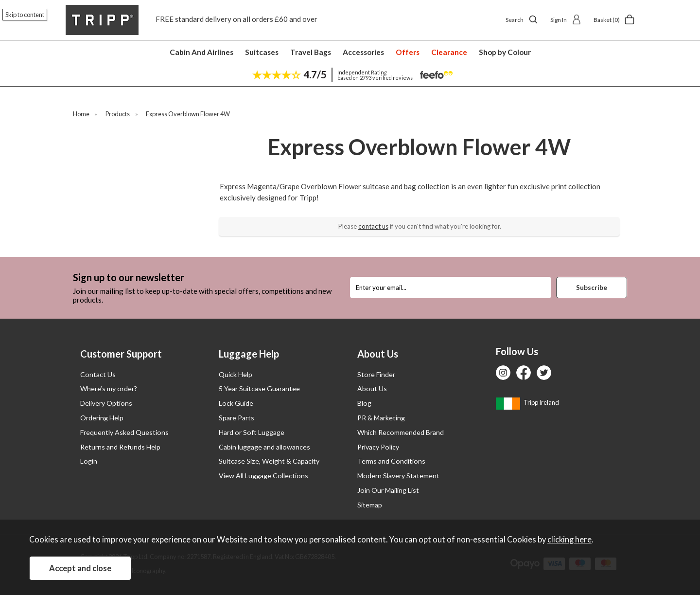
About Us (372, 388)
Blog (364, 403)
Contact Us (98, 374)
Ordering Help (102, 418)
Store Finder (376, 374)
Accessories (363, 52)
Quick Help (236, 374)
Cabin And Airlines (201, 52)
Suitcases (262, 52)
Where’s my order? (109, 388)
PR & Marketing (381, 418)
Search (522, 19)
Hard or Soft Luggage (252, 432)
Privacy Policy (378, 447)
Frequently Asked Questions (124, 432)
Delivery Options (106, 403)
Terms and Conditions (391, 461)
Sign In (566, 19)
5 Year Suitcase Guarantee (259, 388)
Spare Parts (236, 418)
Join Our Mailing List (388, 490)
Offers (408, 52)
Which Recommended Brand (401, 432)
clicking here (569, 540)
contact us (373, 226)
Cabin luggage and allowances (264, 447)
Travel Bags (311, 52)
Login (89, 461)
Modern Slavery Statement (398, 476)
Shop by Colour (505, 52)
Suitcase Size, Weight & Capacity (269, 461)
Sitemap (370, 505)
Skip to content (25, 15)
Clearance (449, 52)
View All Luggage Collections (263, 476)
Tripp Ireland (527, 402)
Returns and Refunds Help (120, 447)
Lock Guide (236, 403)
